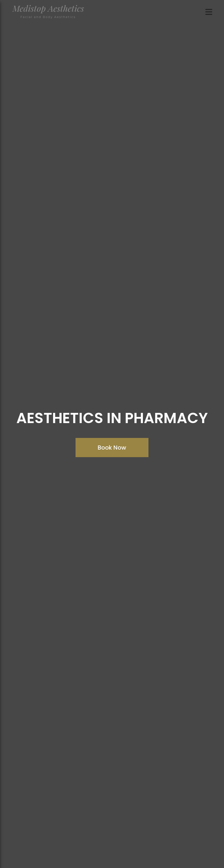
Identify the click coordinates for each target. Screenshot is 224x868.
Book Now (112, 448)
